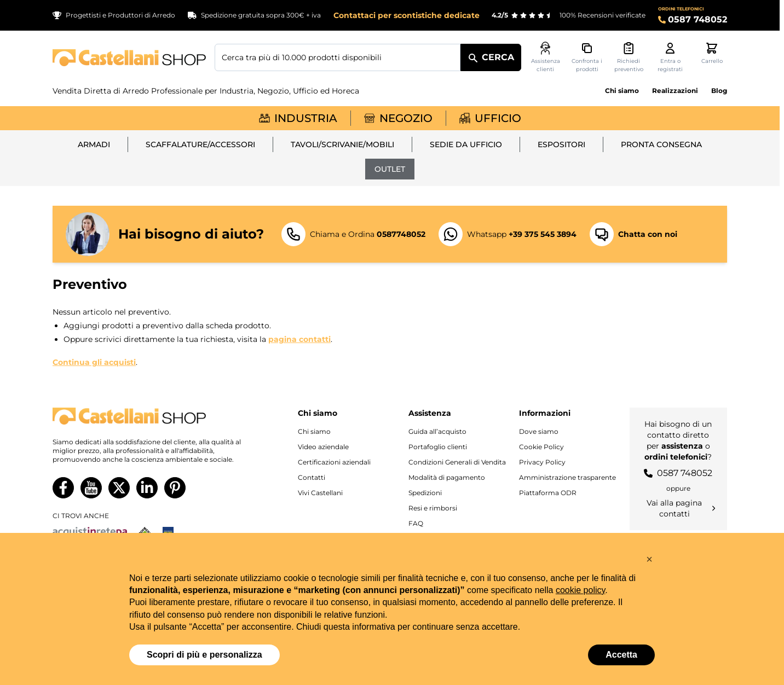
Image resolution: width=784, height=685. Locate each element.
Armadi (94, 144)
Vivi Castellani (320, 493)
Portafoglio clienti (438, 447)
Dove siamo (539, 431)
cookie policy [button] (580, 590)
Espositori (561, 144)
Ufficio (490, 118)
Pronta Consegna (661, 144)
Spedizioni (425, 493)
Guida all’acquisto (437, 431)
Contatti (312, 477)
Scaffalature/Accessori (200, 144)
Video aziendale (323, 447)
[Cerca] (491, 57)
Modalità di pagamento (447, 477)
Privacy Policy (542, 462)
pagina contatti (299, 339)
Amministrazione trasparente (567, 477)
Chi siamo (622, 91)
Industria (298, 118)
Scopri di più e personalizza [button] (204, 655)
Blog (719, 91)
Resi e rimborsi (433, 508)
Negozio (398, 118)
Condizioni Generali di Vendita (457, 462)
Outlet (390, 169)
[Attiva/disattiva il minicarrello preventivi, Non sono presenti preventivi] (629, 57)
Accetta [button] (621, 655)
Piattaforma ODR (548, 493)
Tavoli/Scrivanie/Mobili (342, 144)
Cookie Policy (541, 447)
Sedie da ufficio (466, 144)
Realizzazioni (675, 91)
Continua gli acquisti (94, 362)
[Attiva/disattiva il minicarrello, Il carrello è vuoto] (712, 53)
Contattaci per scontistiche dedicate (407, 15)
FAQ (416, 523)
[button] (649, 559)
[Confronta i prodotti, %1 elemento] (587, 57)
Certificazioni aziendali (334, 462)
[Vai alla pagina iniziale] (129, 58)
